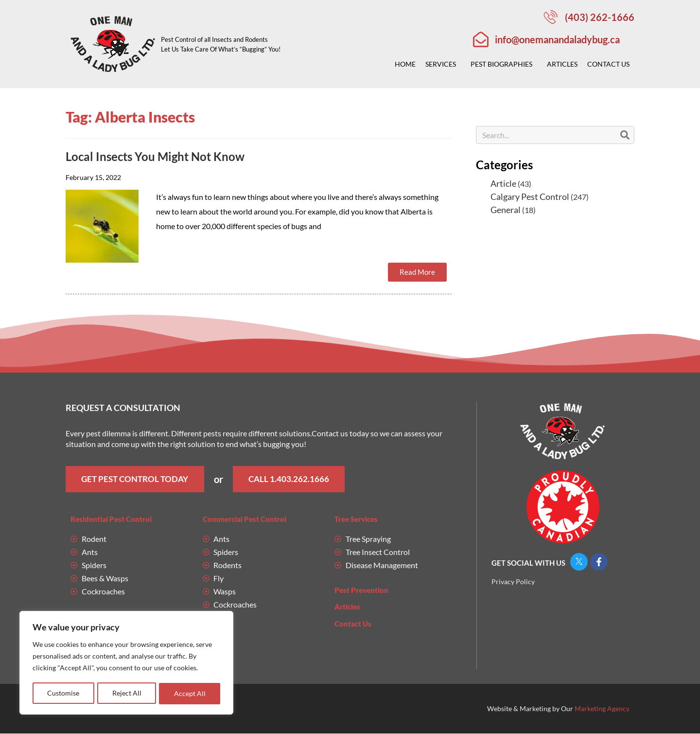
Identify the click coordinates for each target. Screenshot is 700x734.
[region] (126, 663)
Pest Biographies (504, 64)
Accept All (190, 693)
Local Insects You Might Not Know (155, 156)
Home (405, 64)
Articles (562, 64)
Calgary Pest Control (530, 197)
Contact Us (611, 64)
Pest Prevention (361, 591)
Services (443, 64)
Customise (63, 693)
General (506, 210)
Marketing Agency (602, 709)
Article (503, 183)
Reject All (127, 693)
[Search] (625, 135)
